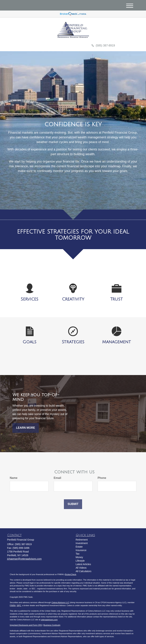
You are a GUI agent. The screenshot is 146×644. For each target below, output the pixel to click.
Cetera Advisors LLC (60, 602)
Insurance (81, 550)
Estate (79, 547)
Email (58, 478)
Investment (82, 543)
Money (79, 557)
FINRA (13, 605)
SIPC (19, 605)
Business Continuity (52, 625)
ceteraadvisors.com (49, 620)
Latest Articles (83, 564)
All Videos (81, 568)
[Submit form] (73, 504)
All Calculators (84, 571)
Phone (102, 478)
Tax (78, 554)
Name (14, 478)
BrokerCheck (71, 574)
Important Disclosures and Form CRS (26, 625)
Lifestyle (80, 561)
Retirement (82, 540)
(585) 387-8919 (103, 45)
